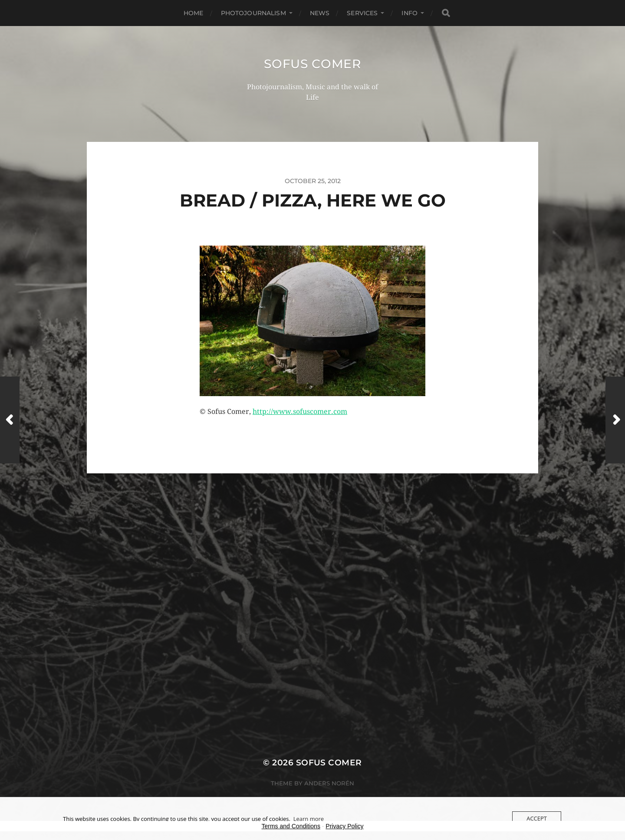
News (320, 13)
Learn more (309, 819)
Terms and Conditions (291, 826)
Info (410, 13)
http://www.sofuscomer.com (300, 412)
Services (362, 13)
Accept (537, 818)
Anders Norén (329, 783)
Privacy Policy (344, 826)
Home (194, 13)
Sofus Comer (312, 64)
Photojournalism (253, 13)
